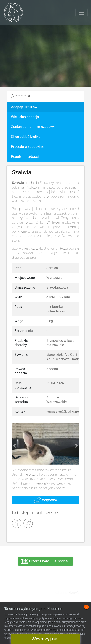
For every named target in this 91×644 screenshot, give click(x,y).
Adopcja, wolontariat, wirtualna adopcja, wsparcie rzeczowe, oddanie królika (24, 589)
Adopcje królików (24, 107)
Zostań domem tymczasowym (34, 127)
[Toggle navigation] (81, 13)
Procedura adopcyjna (27, 147)
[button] (15, 446)
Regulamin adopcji (25, 157)
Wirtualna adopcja (25, 117)
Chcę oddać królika (26, 137)
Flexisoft (74, 593)
